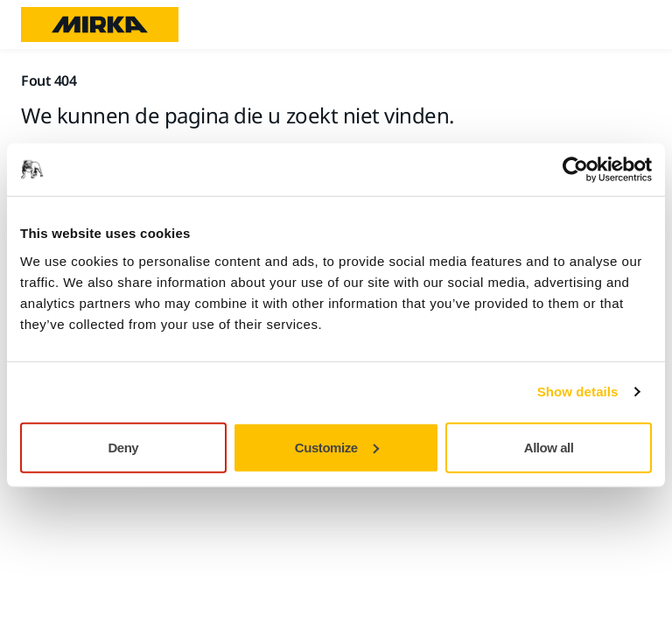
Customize (337, 447)
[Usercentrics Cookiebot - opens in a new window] (575, 170)
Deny (123, 447)
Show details (578, 392)
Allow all (549, 447)
